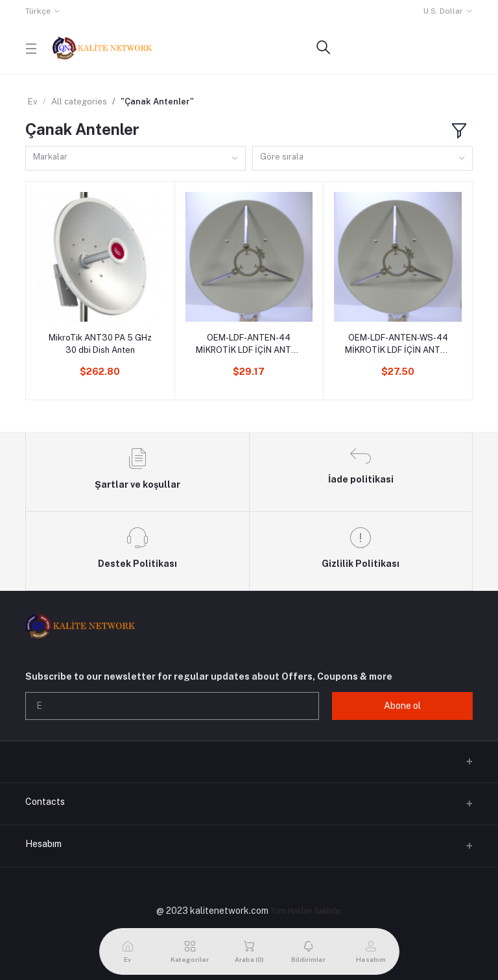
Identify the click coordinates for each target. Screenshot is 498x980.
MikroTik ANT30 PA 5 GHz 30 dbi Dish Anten (100, 343)
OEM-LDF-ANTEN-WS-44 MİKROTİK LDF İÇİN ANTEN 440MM (398, 344)
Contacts (45, 802)
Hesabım (43, 844)
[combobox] (136, 159)
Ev (33, 102)
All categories (79, 102)
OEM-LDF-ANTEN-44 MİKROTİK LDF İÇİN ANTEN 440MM (249, 344)
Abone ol (402, 706)
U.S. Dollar (443, 11)
